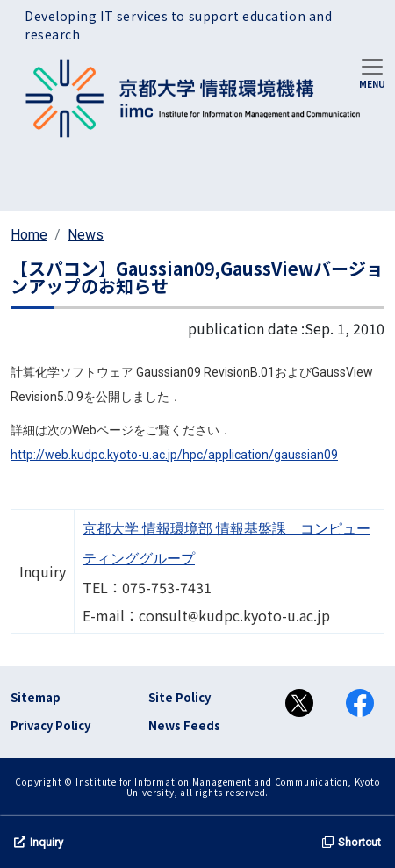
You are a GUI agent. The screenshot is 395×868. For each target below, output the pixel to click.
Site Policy (180, 697)
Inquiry (39, 842)
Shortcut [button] (352, 842)
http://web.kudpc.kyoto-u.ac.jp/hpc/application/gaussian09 (174, 455)
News (86, 235)
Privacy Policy (50, 725)
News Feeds (184, 725)
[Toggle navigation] (372, 72)
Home (29, 235)
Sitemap (36, 697)
